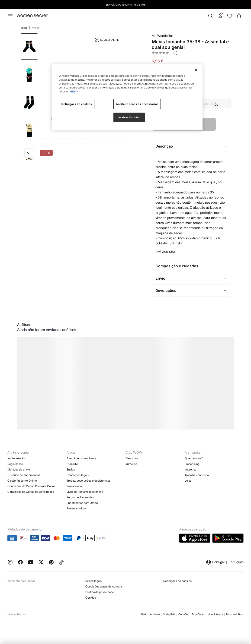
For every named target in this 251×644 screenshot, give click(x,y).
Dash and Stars (235, 614)
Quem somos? (194, 458)
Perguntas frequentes (80, 497)
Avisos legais (93, 581)
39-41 (211, 104)
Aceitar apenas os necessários (137, 104)
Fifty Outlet (198, 614)
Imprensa (190, 469)
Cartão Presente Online (22, 481)
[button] (29, 153)
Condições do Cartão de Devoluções (31, 492)
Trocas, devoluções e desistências (88, 481)
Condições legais (78, 475)
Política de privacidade (100, 592)
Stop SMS (73, 464)
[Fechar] (196, 70)
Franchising (192, 464)
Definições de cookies (177, 581)
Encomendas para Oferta (82, 503)
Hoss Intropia (215, 614)
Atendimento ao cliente (81, 458)
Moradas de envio (19, 469)
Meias (36, 28)
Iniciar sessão (16, 458)
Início (24, 28)
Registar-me (15, 464)
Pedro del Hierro (150, 614)
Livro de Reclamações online (85, 492)
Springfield (169, 614)
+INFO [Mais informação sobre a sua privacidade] (74, 91)
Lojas (188, 481)
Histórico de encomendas (24, 475)
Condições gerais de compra (104, 586)
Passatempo (74, 486)
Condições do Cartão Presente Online (31, 486)
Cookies (91, 598)
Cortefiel (183, 614)
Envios (71, 469)
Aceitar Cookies (129, 117)
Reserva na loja (76, 508)
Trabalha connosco (197, 475)
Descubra (132, 458)
